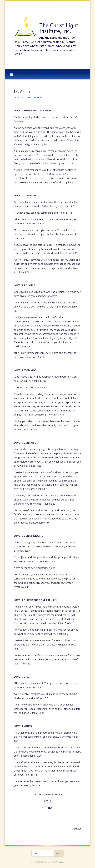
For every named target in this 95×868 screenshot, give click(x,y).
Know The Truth (34, 97)
